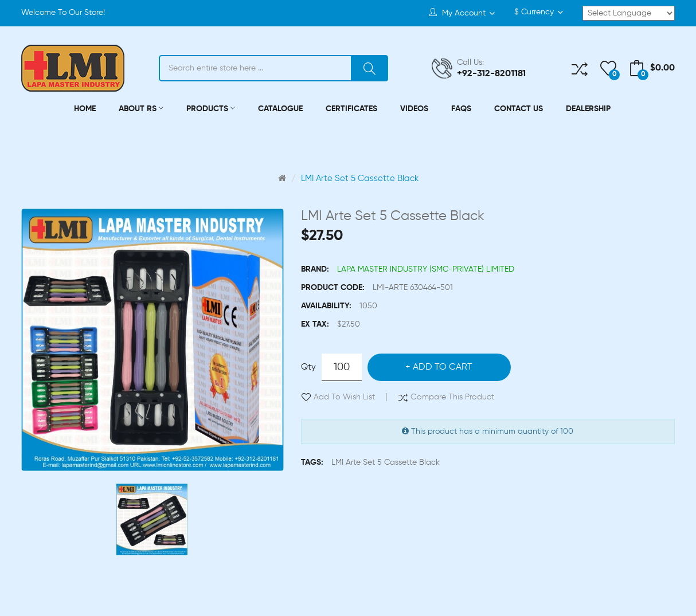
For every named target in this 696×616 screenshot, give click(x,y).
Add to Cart (443, 367)
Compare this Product (452, 397)
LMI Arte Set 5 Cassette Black (360, 178)
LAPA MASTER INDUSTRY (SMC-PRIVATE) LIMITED (426, 269)
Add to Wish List (344, 397)
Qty (308, 367)
